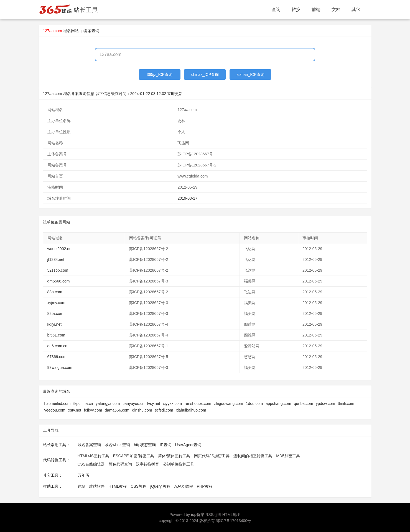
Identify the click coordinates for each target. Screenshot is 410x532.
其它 (356, 10)
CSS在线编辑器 (91, 464)
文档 (336, 10)
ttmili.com (346, 404)
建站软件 (97, 486)
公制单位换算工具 (179, 464)
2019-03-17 (187, 198)
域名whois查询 (117, 445)
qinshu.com (142, 410)
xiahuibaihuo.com (191, 410)
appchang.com (278, 404)
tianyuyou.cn (133, 404)
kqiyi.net (54, 324)
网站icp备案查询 (85, 31)
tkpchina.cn (83, 404)
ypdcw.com (325, 404)
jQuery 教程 (160, 486)
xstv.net (75, 410)
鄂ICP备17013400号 (234, 521)
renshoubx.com (198, 404)
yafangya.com (108, 404)
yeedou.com (55, 410)
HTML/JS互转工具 (93, 456)
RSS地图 (213, 515)
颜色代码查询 (120, 464)
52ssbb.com (58, 270)
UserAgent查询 (188, 445)
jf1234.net (56, 259)
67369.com (57, 357)
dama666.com (117, 410)
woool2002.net (60, 249)
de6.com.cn (57, 346)
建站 (82, 486)
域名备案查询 (89, 445)
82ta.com (55, 313)
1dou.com (254, 404)
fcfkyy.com (93, 410)
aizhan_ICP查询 (250, 74)
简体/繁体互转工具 (174, 456)
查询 (276, 10)
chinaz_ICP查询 (205, 74)
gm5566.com (59, 281)
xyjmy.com (56, 303)
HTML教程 (118, 486)
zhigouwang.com (229, 404)
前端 (316, 10)
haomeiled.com (58, 404)
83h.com (55, 292)
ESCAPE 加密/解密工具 (134, 456)
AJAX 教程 (184, 486)
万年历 (83, 475)
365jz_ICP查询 (160, 74)
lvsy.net (154, 404)
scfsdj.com (164, 410)
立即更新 (175, 94)
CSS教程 (138, 486)
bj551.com (56, 335)
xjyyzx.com (172, 404)
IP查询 (165, 445)
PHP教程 (205, 486)
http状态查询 (145, 445)
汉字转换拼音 (147, 464)
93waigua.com (60, 367)
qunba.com (303, 404)
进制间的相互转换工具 (253, 456)
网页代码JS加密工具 (212, 456)
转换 (296, 10)
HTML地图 (231, 515)
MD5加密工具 (288, 456)
